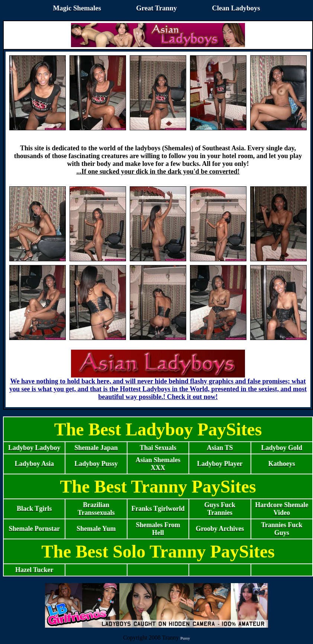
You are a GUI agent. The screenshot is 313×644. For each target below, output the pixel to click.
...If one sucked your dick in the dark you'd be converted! (158, 171)
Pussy (185, 638)
